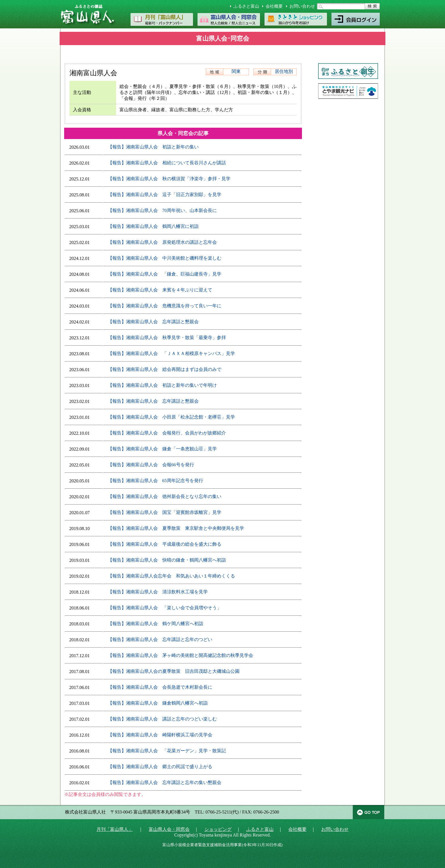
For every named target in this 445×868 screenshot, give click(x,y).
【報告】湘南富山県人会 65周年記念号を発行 (156, 481)
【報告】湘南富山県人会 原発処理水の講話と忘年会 (162, 242)
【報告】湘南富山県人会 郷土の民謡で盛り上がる (160, 767)
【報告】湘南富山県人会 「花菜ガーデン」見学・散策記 (167, 751)
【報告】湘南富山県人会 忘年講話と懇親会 (153, 322)
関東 (236, 71)
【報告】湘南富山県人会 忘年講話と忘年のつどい (160, 639)
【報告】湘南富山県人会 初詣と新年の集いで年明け (162, 385)
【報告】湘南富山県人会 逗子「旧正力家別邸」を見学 (165, 195)
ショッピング (218, 829)
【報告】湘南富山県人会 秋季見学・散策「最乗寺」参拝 (167, 338)
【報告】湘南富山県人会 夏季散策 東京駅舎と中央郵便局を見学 (176, 528)
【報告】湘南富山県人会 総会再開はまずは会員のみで (165, 369)
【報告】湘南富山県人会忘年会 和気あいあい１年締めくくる (171, 576)
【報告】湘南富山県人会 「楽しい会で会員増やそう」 (165, 608)
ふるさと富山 (246, 6)
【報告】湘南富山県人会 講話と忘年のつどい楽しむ (162, 719)
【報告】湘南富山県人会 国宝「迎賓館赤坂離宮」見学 (165, 512)
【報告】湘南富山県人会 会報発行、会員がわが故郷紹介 (167, 433)
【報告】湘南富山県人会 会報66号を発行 (151, 465)
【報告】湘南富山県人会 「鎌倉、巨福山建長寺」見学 (165, 274)
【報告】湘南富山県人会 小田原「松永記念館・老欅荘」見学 (171, 417)
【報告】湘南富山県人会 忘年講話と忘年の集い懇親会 (165, 782)
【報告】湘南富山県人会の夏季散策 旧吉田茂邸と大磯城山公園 (174, 671)
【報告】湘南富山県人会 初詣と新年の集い (153, 147)
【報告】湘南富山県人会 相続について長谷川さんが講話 (167, 163)
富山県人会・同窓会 (169, 829)
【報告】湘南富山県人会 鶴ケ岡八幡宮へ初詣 (156, 624)
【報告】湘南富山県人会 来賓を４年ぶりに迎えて (160, 290)
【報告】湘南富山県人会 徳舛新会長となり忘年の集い (165, 496)
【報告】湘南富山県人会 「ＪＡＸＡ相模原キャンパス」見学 (171, 353)
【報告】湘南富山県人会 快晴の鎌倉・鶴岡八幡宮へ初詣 (167, 560)
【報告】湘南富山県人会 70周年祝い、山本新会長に (162, 210)
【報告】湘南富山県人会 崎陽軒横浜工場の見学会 (160, 735)
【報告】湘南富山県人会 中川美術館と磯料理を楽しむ (165, 258)
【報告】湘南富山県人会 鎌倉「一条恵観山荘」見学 (162, 449)
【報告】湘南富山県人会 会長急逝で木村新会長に (160, 687)
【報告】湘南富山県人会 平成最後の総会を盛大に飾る (165, 544)
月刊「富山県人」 (115, 829)
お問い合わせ (302, 6)
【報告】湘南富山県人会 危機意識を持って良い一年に (165, 306)
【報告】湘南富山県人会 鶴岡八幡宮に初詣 (153, 226)
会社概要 (274, 6)
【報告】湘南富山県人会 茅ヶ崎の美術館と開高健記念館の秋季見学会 (180, 655)
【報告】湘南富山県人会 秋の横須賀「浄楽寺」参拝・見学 (169, 179)
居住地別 (284, 71)
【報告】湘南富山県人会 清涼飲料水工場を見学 (158, 592)
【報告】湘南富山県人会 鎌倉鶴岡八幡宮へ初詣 (158, 703)
